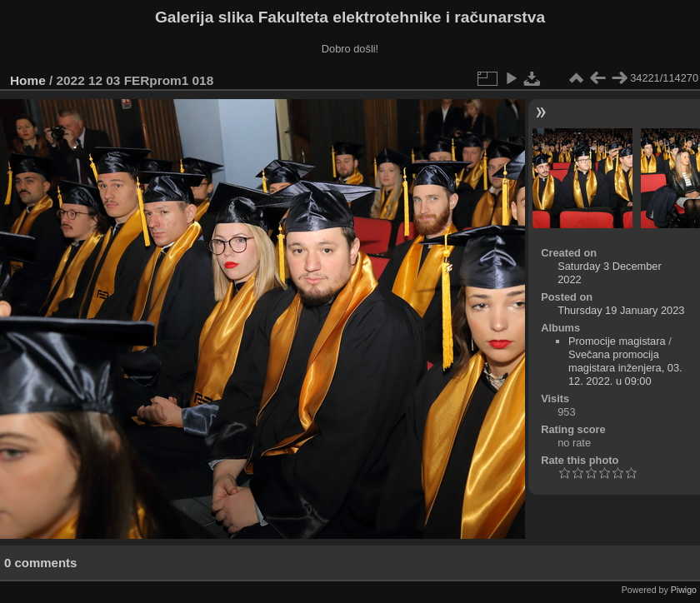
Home (28, 80)
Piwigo (684, 590)
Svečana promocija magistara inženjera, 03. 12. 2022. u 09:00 (625, 368)
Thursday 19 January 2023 (621, 310)
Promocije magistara (617, 341)
